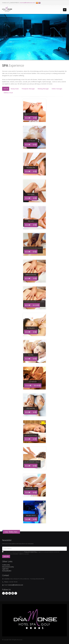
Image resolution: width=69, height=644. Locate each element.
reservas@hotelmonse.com (27, 3)
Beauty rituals (15, 89)
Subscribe (6, 556)
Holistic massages (57, 89)
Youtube (10, 593)
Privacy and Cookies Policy (30, 552)
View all (6, 89)
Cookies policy (6, 565)
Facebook (4, 593)
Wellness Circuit (8, 93)
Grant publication (7, 571)
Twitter (7, 593)
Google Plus (16, 593)
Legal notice (5, 569)
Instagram (13, 593)
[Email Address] (34, 549)
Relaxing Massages (43, 89)
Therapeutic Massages (28, 89)
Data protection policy (8, 567)
